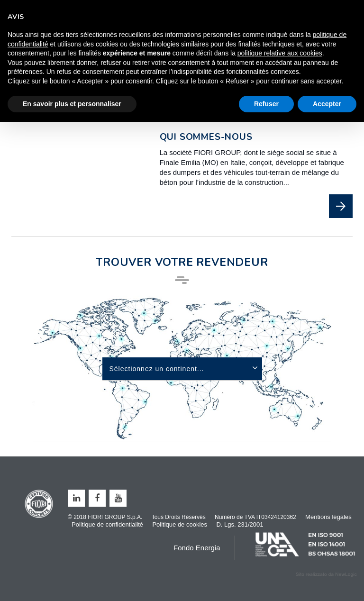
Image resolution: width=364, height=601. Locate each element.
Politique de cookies (180, 524)
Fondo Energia (197, 548)
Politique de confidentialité (107, 524)
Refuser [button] (266, 104)
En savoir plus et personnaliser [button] (72, 104)
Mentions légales (328, 517)
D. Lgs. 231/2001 (240, 524)
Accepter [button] (327, 104)
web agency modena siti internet (326, 574)
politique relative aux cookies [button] (280, 53)
